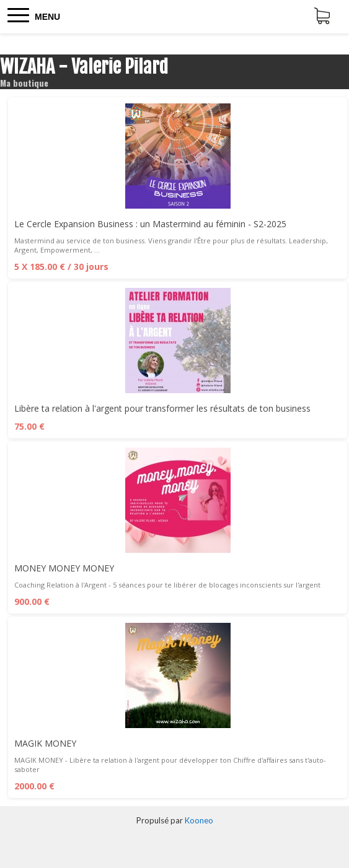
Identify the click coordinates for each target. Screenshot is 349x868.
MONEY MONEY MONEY (64, 568)
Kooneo (199, 820)
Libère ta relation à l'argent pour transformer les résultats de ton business (162, 408)
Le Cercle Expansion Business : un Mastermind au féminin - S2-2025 (150, 224)
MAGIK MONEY (45, 743)
